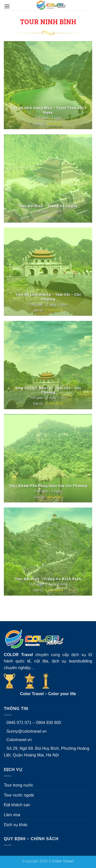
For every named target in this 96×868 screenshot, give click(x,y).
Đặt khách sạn (17, 805)
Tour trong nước (18, 785)
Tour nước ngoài (19, 795)
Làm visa (12, 815)
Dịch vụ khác (16, 825)
